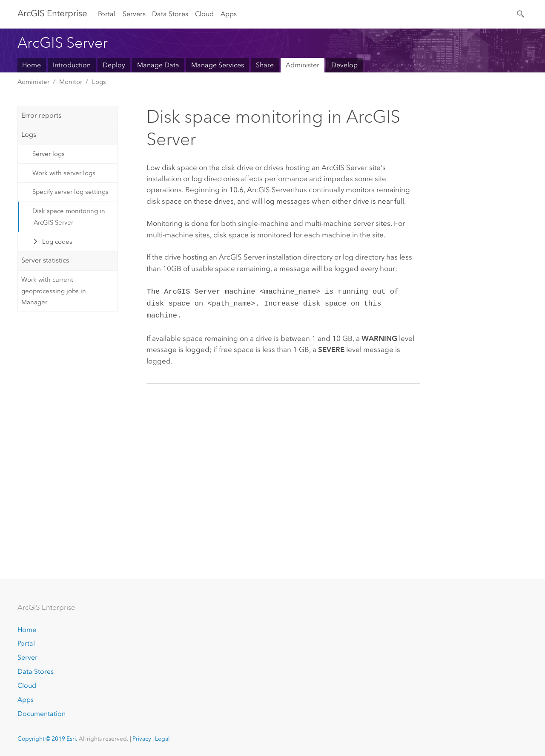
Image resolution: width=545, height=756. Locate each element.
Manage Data (158, 65)
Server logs (49, 154)
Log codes (57, 242)
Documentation (42, 714)
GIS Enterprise (52, 13)
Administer (303, 65)
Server (27, 657)
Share (265, 65)
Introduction (72, 65)
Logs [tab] (29, 134)
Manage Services (218, 65)
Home (32, 65)
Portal (107, 14)
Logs (99, 82)
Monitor (71, 82)
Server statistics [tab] (45, 260)
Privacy (142, 739)
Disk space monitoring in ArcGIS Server (69, 216)
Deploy (114, 65)
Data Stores (170, 14)
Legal (162, 739)
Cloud (204, 14)
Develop (344, 65)
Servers (134, 14)
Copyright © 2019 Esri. (47, 739)
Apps (229, 14)
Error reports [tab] (41, 115)
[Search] (521, 13)
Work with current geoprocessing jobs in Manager (54, 291)
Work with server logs (64, 173)
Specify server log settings (70, 192)
